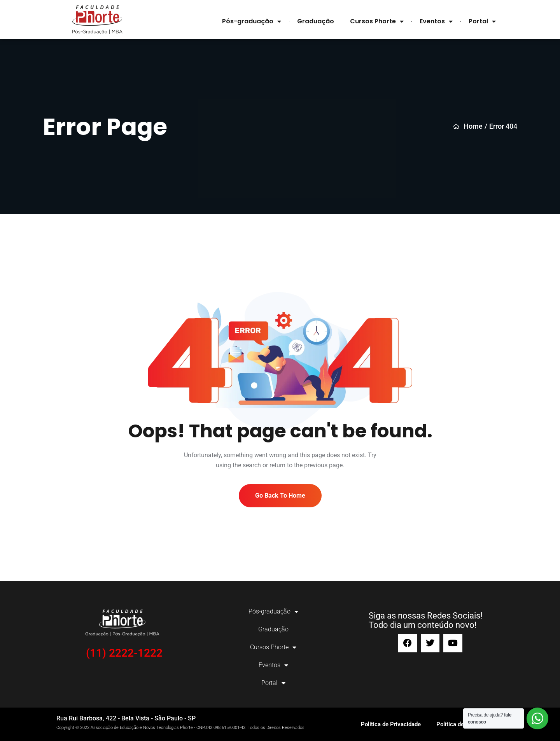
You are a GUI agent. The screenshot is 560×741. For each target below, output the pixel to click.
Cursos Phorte (377, 21)
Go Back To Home (280, 495)
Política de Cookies (461, 724)
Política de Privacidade (391, 724)
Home (468, 126)
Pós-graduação (252, 21)
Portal (482, 21)
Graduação (316, 21)
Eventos (436, 21)
